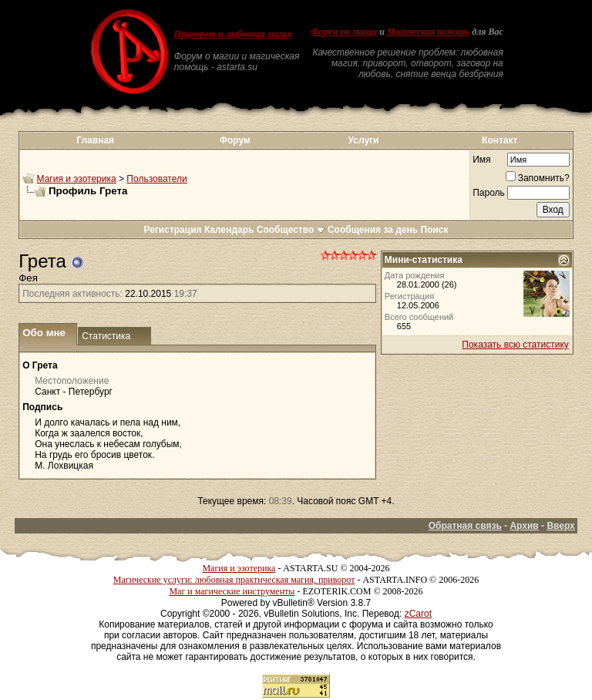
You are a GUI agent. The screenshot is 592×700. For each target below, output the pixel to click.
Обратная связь (465, 526)
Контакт (499, 140)
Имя (481, 160)
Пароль (489, 193)
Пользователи (156, 179)
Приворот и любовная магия (233, 34)
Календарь (229, 230)
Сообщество (291, 230)
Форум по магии (344, 32)
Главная (95, 140)
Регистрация (172, 230)
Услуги (364, 140)
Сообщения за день (373, 230)
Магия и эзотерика (77, 179)
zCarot (418, 614)
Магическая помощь (428, 32)
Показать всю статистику (515, 345)
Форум (235, 140)
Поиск (435, 230)
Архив (524, 526)
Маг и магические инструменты (232, 591)
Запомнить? (538, 178)
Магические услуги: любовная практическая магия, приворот (234, 580)
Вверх (560, 526)
